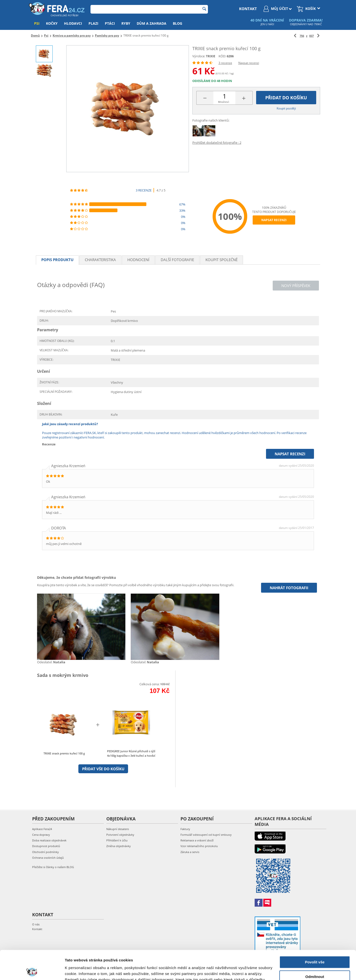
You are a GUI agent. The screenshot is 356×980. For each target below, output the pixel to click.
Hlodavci (73, 23)
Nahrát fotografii (289, 588)
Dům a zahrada (152, 23)
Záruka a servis (190, 852)
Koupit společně (222, 260)
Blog (178, 23)
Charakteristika (100, 260)
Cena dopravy (41, 835)
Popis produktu (57, 260)
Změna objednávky (119, 846)
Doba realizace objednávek (49, 840)
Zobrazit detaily (79, 970)
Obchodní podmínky (45, 852)
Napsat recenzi (249, 63)
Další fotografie (177, 260)
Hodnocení (138, 260)
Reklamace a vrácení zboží (197, 840)
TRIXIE (211, 56)
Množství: (224, 102)
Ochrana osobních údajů (48, 858)
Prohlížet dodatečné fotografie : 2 (217, 143)
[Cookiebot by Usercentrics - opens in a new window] (32, 970)
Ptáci (110, 23)
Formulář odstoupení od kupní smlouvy (206, 835)
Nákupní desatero (118, 829)
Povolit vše (315, 933)
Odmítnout (315, 948)
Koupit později (286, 108)
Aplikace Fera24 (42, 829)
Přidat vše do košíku (103, 769)
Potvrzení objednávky (120, 835)
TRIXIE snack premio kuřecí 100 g (64, 753)
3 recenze (225, 63)
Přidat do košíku (286, 98)
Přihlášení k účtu (117, 840)
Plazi (93, 23)
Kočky (52, 23)
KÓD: (222, 56)
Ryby (126, 23)
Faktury (185, 829)
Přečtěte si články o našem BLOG (53, 867)
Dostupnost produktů (46, 846)
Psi (37, 23)
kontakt (248, 9)
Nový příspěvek (296, 286)
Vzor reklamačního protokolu (199, 846)
